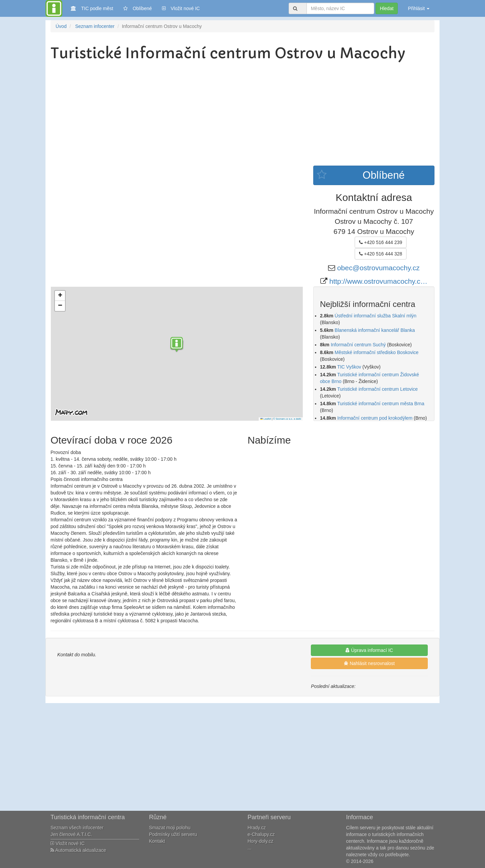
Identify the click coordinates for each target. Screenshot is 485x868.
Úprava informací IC (369, 650)
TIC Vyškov (349, 367)
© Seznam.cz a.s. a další (287, 419)
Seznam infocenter (95, 26)
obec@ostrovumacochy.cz (378, 268)
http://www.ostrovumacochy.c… (378, 281)
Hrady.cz (257, 828)
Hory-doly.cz (261, 841)
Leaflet (266, 419)
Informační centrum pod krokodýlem (375, 418)
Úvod (61, 26)
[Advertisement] (243, 115)
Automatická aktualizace (78, 850)
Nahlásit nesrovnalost (369, 663)
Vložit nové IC (181, 8)
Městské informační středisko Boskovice (377, 352)
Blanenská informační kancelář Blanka (375, 330)
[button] (177, 345)
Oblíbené (138, 8)
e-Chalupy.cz (261, 834)
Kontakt (157, 841)
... (250, 848)
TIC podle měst (92, 8)
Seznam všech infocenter (77, 828)
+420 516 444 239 (381, 242)
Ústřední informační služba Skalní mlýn (376, 316)
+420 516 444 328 (381, 254)
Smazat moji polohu (170, 828)
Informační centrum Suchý (358, 345)
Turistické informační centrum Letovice (377, 389)
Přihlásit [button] (419, 8)
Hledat (387, 8)
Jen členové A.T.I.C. (71, 834)
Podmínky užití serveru (173, 834)
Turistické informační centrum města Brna (381, 404)
